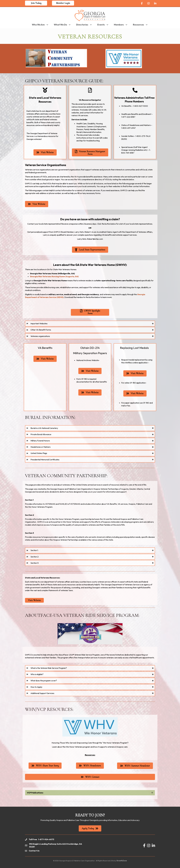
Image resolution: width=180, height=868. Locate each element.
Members (119, 25)
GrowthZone (122, 861)
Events (101, 25)
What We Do (60, 25)
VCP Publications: (35, 793)
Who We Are (38, 25)
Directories (82, 25)
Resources (138, 25)
